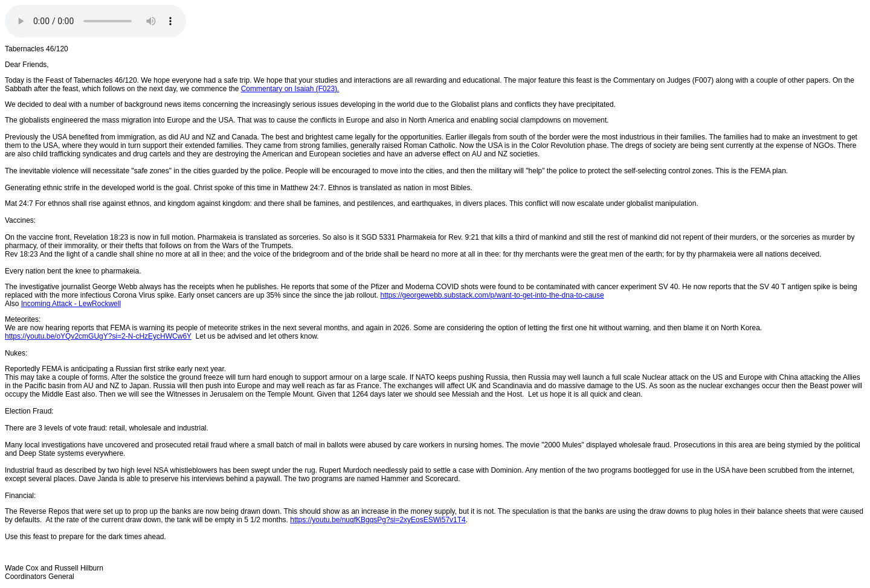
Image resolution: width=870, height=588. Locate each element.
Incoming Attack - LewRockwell (71, 304)
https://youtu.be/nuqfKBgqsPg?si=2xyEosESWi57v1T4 (378, 520)
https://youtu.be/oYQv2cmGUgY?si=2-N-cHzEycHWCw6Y (98, 336)
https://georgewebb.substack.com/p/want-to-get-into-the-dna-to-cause (492, 295)
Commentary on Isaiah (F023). (290, 89)
